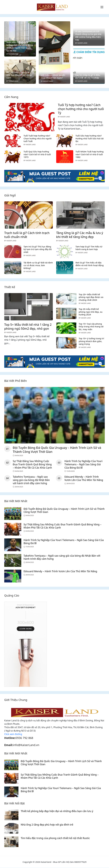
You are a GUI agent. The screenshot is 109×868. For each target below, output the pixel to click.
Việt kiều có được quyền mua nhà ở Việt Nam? (53, 76)
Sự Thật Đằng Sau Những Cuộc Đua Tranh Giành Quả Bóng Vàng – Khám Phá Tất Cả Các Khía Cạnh (33, 464)
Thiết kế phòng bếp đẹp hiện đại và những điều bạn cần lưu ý (57, 811)
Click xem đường (13, 734)
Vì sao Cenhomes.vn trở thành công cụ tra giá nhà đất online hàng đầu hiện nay (88, 36)
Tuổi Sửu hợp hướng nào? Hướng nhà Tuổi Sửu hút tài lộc (90, 138)
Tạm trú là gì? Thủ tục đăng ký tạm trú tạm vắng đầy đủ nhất (38, 249)
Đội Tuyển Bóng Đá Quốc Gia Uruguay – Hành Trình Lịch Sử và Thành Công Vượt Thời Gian (57, 450)
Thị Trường (11, 440)
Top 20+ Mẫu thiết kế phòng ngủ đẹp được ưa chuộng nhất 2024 (91, 297)
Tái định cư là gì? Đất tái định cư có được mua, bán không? (38, 265)
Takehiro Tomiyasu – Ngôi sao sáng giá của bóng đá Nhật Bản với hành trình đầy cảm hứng (31, 480)
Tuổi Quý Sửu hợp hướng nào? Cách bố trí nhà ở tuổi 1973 (37, 154)
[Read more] (54, 176)
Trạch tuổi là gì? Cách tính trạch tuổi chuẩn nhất (27, 235)
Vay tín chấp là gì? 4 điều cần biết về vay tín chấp (88, 76)
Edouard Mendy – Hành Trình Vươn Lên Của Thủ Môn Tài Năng (84, 478)
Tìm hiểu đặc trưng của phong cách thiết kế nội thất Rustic (56, 838)
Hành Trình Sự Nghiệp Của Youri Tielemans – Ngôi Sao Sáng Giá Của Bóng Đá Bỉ (84, 464)
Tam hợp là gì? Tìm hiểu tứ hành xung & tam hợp (89, 248)
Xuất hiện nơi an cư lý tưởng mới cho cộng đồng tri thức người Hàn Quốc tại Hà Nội (20, 46)
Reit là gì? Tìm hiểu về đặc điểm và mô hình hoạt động (90, 264)
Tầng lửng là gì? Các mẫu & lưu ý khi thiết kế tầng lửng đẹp (80, 235)
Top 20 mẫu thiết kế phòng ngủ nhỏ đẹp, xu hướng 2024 (91, 312)
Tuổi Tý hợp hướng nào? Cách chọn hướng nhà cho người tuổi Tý (81, 109)
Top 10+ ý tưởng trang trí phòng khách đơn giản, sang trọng (91, 341)
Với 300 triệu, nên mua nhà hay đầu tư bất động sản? (19, 75)
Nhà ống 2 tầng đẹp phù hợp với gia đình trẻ (47, 825)
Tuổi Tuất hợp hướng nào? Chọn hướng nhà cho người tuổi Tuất (38, 138)
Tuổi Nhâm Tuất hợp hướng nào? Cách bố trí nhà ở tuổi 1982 (89, 154)
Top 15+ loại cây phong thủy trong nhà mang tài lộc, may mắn (91, 327)
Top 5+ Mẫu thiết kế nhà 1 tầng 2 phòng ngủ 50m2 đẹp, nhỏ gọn (28, 327)
